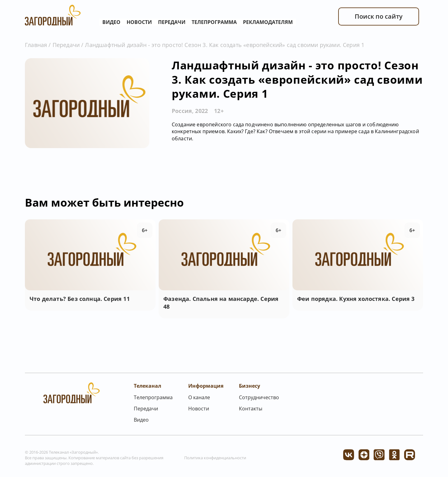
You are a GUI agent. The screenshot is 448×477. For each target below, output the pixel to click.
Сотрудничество (259, 397)
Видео (111, 22)
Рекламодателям (268, 22)
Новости (139, 22)
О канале (199, 397)
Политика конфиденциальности (215, 458)
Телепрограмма (214, 22)
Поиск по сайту (379, 16)
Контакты (251, 409)
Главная (36, 45)
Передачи (172, 22)
